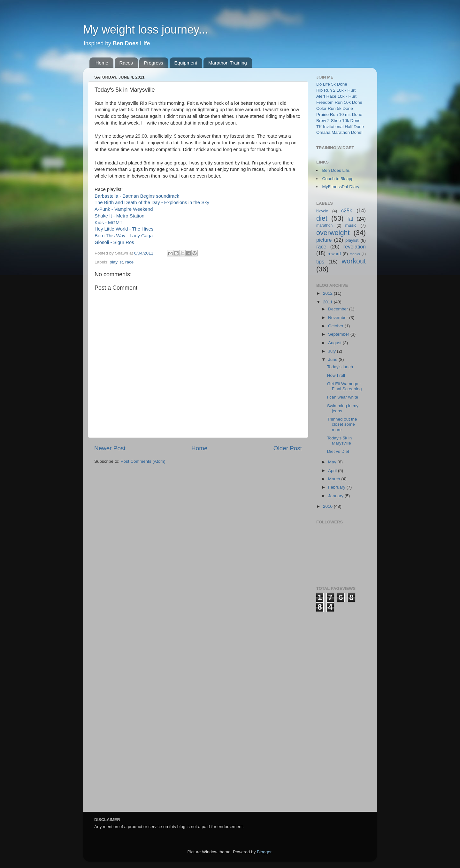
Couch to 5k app (338, 179)
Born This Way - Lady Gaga (124, 236)
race (129, 262)
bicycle (322, 211)
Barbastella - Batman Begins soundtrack (137, 196)
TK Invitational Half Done (340, 127)
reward (334, 254)
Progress (154, 63)
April (333, 471)
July (333, 351)
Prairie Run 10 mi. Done (339, 114)
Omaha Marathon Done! (339, 132)
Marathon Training (228, 63)
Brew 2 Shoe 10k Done (338, 121)
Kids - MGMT (108, 223)
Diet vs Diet (338, 451)
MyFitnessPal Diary (341, 187)
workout (354, 261)
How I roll (336, 375)
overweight (333, 233)
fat (350, 219)
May (333, 462)
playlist (116, 262)
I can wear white (343, 397)
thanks (355, 254)
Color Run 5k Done (335, 108)
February (337, 487)
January (336, 496)
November (339, 318)
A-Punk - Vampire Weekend (124, 209)
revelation (355, 247)
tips (320, 262)
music (351, 225)
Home (102, 63)
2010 (328, 506)
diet (322, 218)
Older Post (288, 448)
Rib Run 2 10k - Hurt (336, 90)
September (339, 334)
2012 (328, 293)
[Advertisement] (342, 708)
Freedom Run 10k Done (339, 102)
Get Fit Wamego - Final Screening (345, 386)
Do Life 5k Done (332, 84)
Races (126, 63)
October (336, 326)
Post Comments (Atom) (143, 461)
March (335, 479)
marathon (324, 225)
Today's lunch (340, 367)
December (339, 309)
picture (324, 240)
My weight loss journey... (146, 30)
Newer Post (110, 448)
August (335, 343)
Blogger (264, 852)
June (333, 359)
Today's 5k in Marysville (340, 441)
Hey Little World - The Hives (124, 229)
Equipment (186, 63)
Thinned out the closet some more (342, 424)
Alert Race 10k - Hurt (336, 96)
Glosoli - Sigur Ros (114, 242)
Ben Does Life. (337, 170)
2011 (328, 302)
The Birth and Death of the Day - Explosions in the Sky (152, 202)
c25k (347, 210)
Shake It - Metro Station (119, 216)
